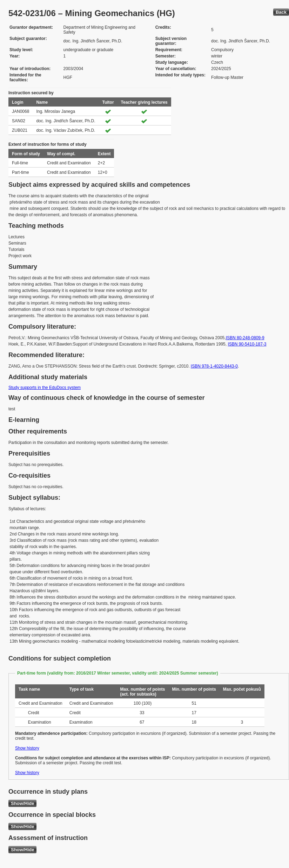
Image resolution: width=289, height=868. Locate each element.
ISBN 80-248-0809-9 (245, 338)
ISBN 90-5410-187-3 (247, 344)
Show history (27, 748)
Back (281, 12)
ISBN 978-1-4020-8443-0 (214, 366)
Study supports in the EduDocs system (45, 388)
